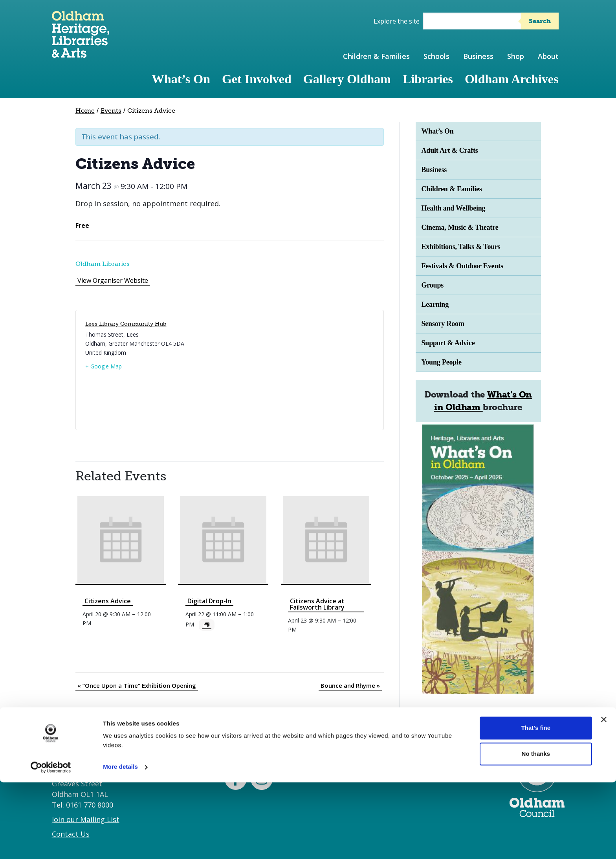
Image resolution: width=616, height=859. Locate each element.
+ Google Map (104, 366)
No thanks (536, 830)
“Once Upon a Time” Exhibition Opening (137, 685)
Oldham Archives (512, 79)
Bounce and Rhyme (350, 685)
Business (478, 56)
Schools (436, 56)
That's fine (536, 805)
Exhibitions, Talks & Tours (461, 247)
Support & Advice (448, 343)
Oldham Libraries (103, 264)
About (548, 56)
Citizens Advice (108, 601)
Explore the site (397, 21)
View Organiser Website (113, 280)
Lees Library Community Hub (126, 324)
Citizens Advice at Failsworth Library (317, 604)
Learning (435, 304)
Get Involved (257, 79)
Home (85, 111)
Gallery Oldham (347, 79)
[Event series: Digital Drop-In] (207, 625)
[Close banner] (604, 796)
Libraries (428, 79)
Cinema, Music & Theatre (460, 227)
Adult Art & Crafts (450, 150)
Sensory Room (443, 324)
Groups (433, 285)
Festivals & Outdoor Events (462, 266)
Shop (516, 56)
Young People (442, 362)
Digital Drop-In (209, 601)
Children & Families (376, 56)
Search (540, 21)
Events (111, 111)
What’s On (181, 79)
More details (120, 843)
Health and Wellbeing (454, 208)
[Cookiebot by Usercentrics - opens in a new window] (51, 844)
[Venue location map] (301, 370)
